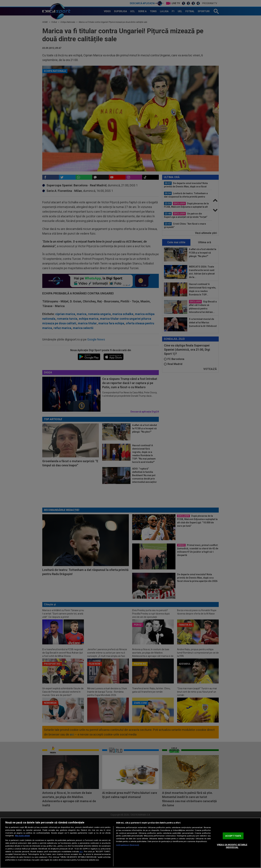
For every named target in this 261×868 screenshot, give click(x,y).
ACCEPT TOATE (233, 836)
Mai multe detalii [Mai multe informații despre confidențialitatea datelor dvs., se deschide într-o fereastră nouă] (22, 836)
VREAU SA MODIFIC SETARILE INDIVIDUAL (232, 846)
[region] (130, 843)
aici (81, 852)
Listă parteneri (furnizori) (128, 845)
